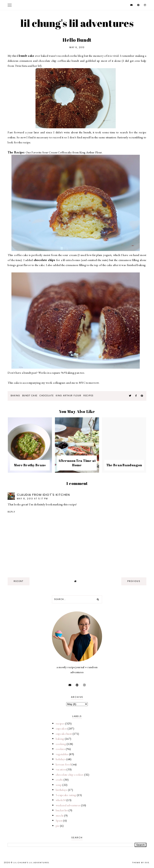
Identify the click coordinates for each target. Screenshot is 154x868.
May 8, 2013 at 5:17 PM (32, 499)
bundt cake (30, 396)
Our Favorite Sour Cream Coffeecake (49, 152)
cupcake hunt (64, 734)
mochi (60, 815)
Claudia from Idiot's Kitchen (43, 495)
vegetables (62, 754)
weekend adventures (68, 805)
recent (19, 581)
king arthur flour (69, 396)
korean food (63, 764)
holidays (61, 759)
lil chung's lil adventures (77, 23)
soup (59, 785)
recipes (89, 396)
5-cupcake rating (66, 795)
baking (15, 396)
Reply (11, 512)
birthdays (62, 790)
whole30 (61, 800)
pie (58, 826)
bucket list (62, 810)
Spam (59, 820)
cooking (61, 744)
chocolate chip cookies (70, 774)
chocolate (47, 396)
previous (134, 581)
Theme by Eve (141, 863)
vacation (61, 769)
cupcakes (61, 728)
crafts (59, 779)
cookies (60, 749)
